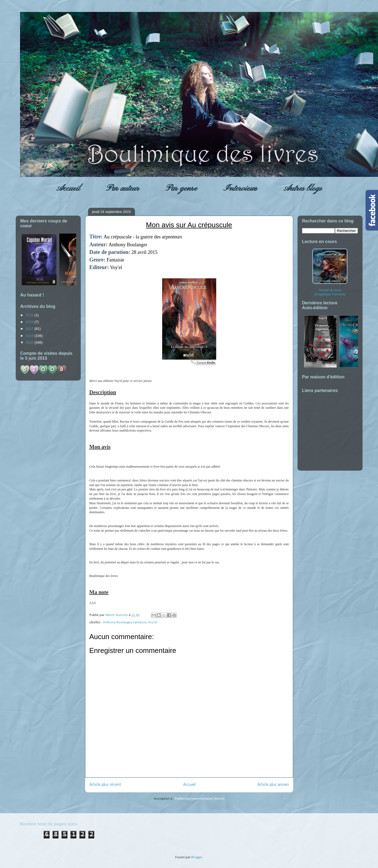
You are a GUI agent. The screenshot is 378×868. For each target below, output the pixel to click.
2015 (30, 342)
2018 (30, 322)
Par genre (181, 189)
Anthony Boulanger (117, 622)
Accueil (68, 189)
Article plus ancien (273, 785)
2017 (30, 329)
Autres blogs (303, 189)
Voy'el (153, 622)
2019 (30, 315)
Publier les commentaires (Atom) (200, 799)
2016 (30, 336)
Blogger (197, 857)
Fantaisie (140, 622)
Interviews (240, 189)
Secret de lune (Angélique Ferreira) (330, 272)
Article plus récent (105, 785)
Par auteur (123, 189)
